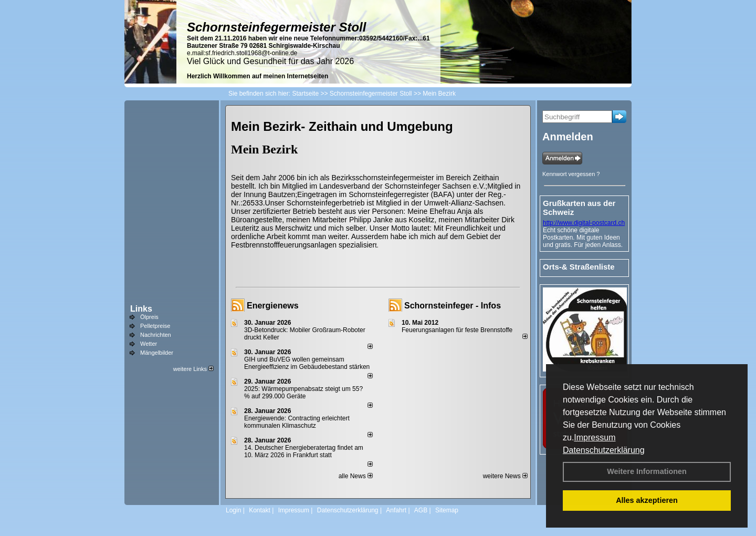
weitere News (505, 476)
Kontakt (260, 510)
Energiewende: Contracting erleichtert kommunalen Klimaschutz (297, 422)
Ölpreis (149, 317)
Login (233, 510)
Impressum (595, 437)
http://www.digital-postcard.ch (584, 223)
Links (141, 309)
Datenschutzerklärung (604, 450)
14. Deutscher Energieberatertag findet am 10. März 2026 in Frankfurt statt (304, 451)
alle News (356, 476)
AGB (421, 510)
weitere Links (193, 369)
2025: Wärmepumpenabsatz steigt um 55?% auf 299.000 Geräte (303, 393)
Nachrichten (156, 335)
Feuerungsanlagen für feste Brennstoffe (457, 330)
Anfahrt (396, 510)
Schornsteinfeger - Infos (453, 306)
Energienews (273, 306)
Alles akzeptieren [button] (647, 500)
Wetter (149, 344)
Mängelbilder (157, 353)
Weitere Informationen (647, 471)
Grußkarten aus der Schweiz (579, 208)
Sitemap (447, 510)
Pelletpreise (155, 326)
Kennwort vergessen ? (571, 174)
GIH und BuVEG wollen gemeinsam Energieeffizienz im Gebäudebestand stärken (307, 363)
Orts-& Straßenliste (579, 267)
